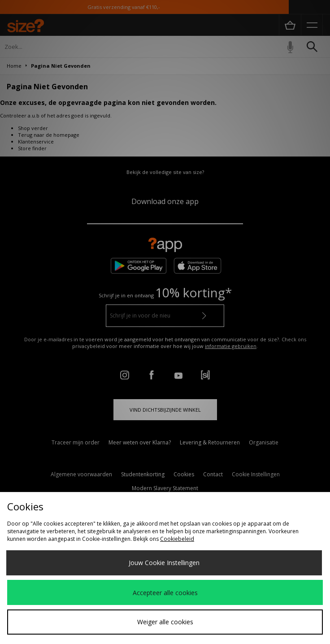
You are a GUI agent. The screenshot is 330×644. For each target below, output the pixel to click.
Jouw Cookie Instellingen (164, 563)
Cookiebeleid (177, 539)
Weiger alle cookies (165, 622)
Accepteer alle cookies (165, 593)
